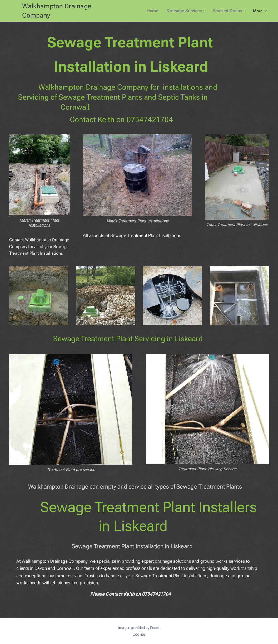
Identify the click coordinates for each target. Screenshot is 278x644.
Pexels (155, 628)
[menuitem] (156, 11)
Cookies (139, 634)
